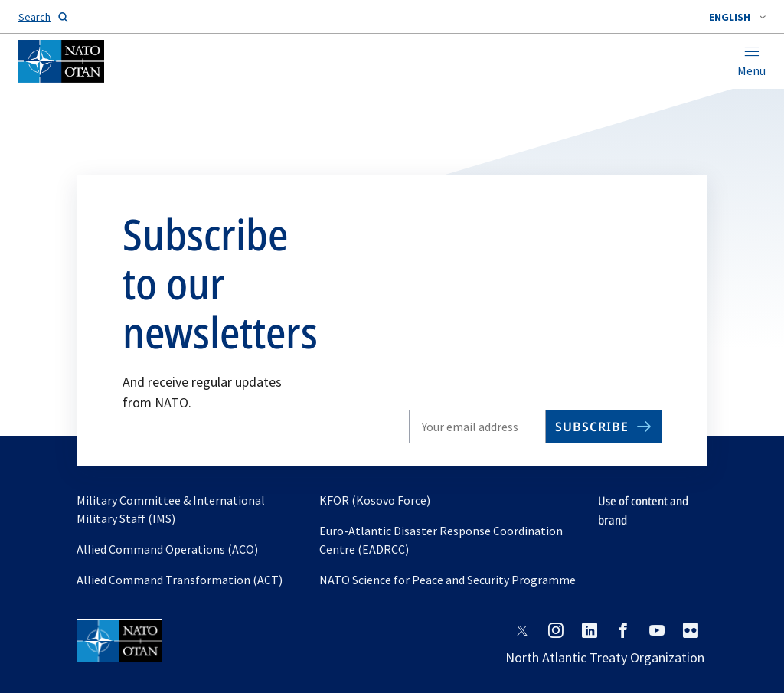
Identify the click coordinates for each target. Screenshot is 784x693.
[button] (737, 17)
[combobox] (737, 17)
